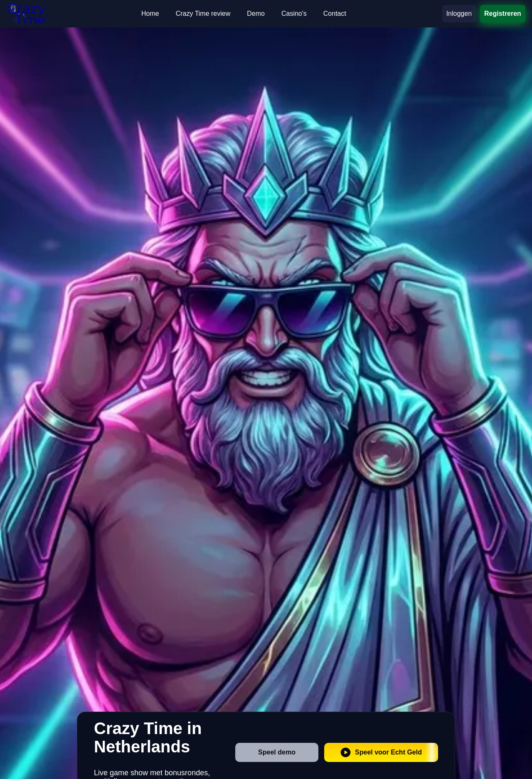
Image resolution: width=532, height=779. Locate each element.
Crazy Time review (203, 14)
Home (150, 14)
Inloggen (459, 14)
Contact (335, 14)
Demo (256, 14)
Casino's (294, 14)
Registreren (503, 14)
